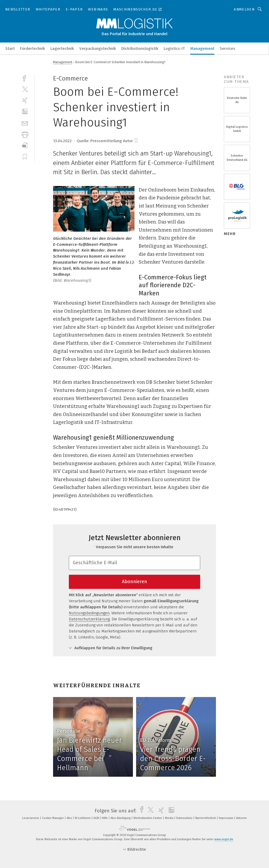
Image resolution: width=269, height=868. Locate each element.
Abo (70, 818)
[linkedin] (25, 112)
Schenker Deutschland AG (237, 158)
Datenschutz (185, 818)
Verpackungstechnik (98, 49)
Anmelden (244, 9)
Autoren (241, 818)
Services (227, 49)
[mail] (25, 123)
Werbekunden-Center (148, 818)
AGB (97, 818)
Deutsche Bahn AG (237, 100)
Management (202, 49)
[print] (25, 134)
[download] (25, 145)
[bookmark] (136, 141)
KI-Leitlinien (83, 818)
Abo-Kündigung (121, 818)
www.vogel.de (224, 839)
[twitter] (25, 89)
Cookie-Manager (53, 818)
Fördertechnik (33, 49)
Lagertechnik (62, 49)
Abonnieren (134, 582)
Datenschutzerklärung (89, 619)
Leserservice (31, 818)
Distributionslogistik (140, 49)
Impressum (226, 818)
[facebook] (25, 78)
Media (170, 818)
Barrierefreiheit (206, 818)
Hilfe (105, 818)
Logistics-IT (174, 49)
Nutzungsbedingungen (89, 613)
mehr (230, 234)
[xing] (25, 100)
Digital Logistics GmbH (237, 129)
